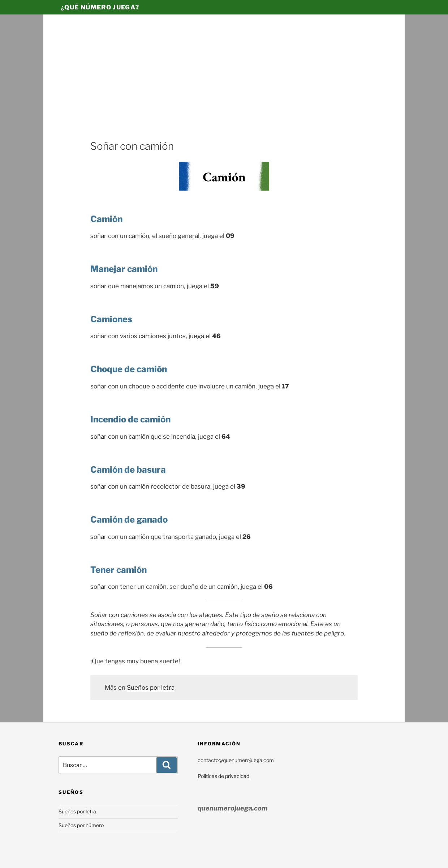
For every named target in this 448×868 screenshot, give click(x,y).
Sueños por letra (151, 688)
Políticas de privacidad (223, 776)
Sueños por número (81, 825)
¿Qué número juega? (100, 7)
